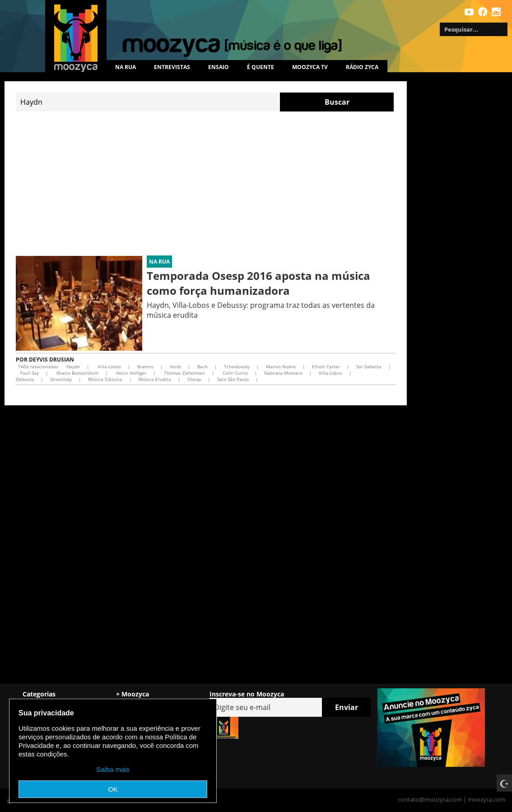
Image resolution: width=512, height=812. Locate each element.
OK (113, 789)
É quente (261, 67)
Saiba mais (113, 769)
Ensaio (219, 67)
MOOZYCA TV (310, 67)
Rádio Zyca (362, 67)
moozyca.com (486, 799)
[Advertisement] (206, 184)
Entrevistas (172, 67)
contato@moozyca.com (430, 799)
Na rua (126, 67)
